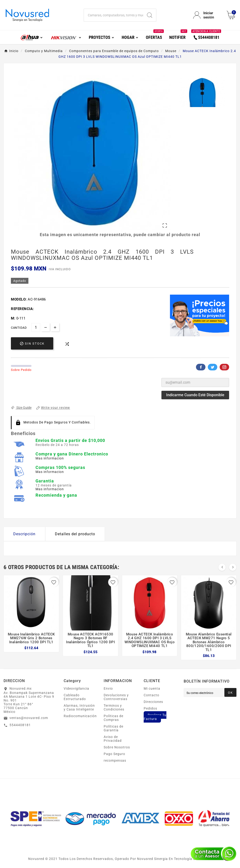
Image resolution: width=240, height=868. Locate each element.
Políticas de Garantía (113, 728)
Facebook (201, 367)
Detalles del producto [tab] (75, 534)
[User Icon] (207, 15)
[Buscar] (114, 15)
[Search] (150, 15)
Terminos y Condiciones (114, 707)
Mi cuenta (152, 688)
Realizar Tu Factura (155, 717)
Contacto (151, 695)
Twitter (213, 367)
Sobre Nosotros (117, 747)
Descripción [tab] (24, 534)
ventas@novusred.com (29, 718)
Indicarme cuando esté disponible (195, 395)
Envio (108, 688)
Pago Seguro (114, 754)
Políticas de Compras (113, 718)
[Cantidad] (36, 327)
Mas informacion (50, 458)
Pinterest (224, 367)
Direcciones (153, 702)
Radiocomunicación (80, 716)
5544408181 (20, 725)
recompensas (115, 760)
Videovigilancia (76, 688)
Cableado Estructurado (75, 697)
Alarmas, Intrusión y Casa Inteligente (79, 707)
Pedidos (150, 708)
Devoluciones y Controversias (116, 697)
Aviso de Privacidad (113, 739)
